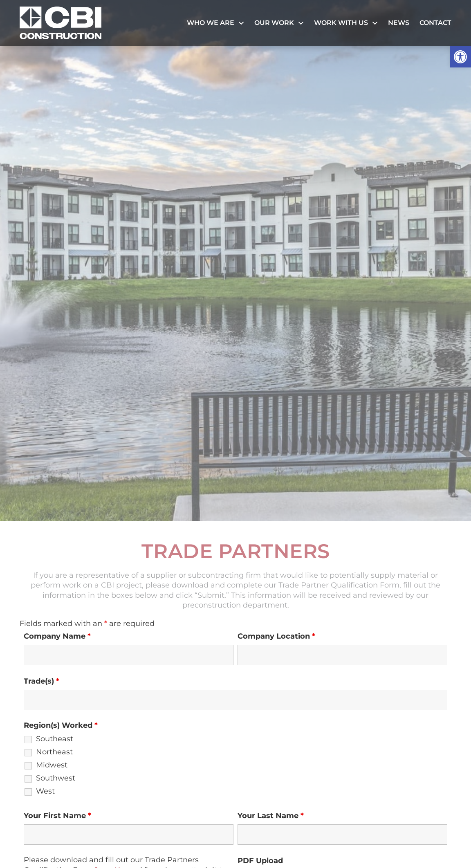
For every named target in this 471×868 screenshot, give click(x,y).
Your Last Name (271, 816)
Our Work (279, 23)
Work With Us (346, 23)
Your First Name (57, 816)
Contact (435, 23)
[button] (460, 57)
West (45, 791)
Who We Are (215, 23)
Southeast (55, 739)
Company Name (57, 636)
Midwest (52, 765)
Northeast (54, 752)
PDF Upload (260, 861)
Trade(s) (41, 681)
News (399, 23)
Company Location (276, 636)
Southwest (56, 778)
